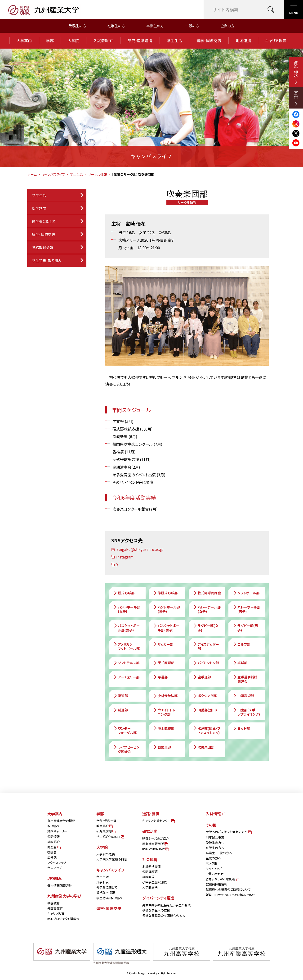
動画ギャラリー (57, 831)
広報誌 (52, 857)
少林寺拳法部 (165, 696)
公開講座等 (150, 872)
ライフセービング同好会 (126, 749)
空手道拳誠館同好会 (245, 679)
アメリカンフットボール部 (126, 646)
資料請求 (296, 72)
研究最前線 (106, 831)
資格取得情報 (43, 247)
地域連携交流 (151, 866)
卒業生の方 (155, 26)
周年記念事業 (215, 837)
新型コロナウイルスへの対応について (231, 895)
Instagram (123, 557)
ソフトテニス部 (126, 663)
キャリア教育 (276, 41)
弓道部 (160, 677)
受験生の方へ (215, 842)
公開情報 (53, 837)
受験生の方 (77, 26)
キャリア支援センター (158, 821)
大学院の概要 (106, 854)
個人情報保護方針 (60, 885)
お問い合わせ (215, 874)
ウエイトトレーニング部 (166, 712)
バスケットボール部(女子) (126, 628)
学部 (50, 41)
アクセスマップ (57, 863)
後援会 (52, 852)
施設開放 (148, 877)
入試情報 (103, 41)
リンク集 (211, 863)
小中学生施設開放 (155, 882)
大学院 (73, 41)
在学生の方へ (215, 848)
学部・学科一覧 (106, 821)
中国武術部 (243, 696)
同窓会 (54, 847)
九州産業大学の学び (64, 896)
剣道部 (120, 710)
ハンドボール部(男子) (166, 609)
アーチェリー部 (126, 677)
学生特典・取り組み (109, 898)
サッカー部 (163, 644)
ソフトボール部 (246, 593)
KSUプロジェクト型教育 (63, 919)
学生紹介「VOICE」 (110, 837)
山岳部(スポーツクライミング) (246, 712)
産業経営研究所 (155, 844)
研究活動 (150, 831)
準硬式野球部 (165, 593)
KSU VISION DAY (155, 849)
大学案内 (24, 41)
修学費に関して (44, 221)
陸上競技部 (164, 728)
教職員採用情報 (216, 884)
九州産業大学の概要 (61, 821)
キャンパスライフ (53, 174)
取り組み (53, 826)
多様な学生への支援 (156, 910)
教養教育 (53, 903)
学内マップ (54, 868)
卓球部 (240, 663)
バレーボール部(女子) (207, 609)
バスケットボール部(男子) (166, 628)
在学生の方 (116, 26)
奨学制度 (102, 882)
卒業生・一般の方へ (219, 853)
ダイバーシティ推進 (158, 898)
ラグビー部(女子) (206, 628)
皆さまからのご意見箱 (222, 879)
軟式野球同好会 (207, 593)
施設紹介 (53, 842)
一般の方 (192, 26)
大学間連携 (150, 887)
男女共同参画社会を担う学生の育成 (167, 905)
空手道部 (202, 677)
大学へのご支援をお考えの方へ (228, 832)
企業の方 (227, 26)
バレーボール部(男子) (247, 609)
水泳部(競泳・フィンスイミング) (207, 730)
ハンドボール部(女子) (127, 609)
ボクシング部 (205, 696)
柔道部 (120, 696)
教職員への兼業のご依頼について (228, 889)
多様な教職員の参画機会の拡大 (164, 915)
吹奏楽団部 (204, 747)
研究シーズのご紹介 (156, 838)
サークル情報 (98, 174)
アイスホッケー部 (206, 646)
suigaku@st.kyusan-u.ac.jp (137, 549)
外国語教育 (55, 908)
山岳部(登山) (205, 710)
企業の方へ (213, 858)
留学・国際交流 (209, 41)
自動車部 (162, 747)
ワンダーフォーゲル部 (125, 730)
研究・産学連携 (140, 41)
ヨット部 (241, 728)
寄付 (296, 98)
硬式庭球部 (164, 663)
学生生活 (174, 41)
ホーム (32, 174)
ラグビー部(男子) (245, 628)
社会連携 (150, 859)
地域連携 (243, 41)
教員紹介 (104, 826)
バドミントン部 (206, 663)
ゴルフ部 (241, 644)
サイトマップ (214, 869)
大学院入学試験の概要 (112, 859)
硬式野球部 (124, 593)
